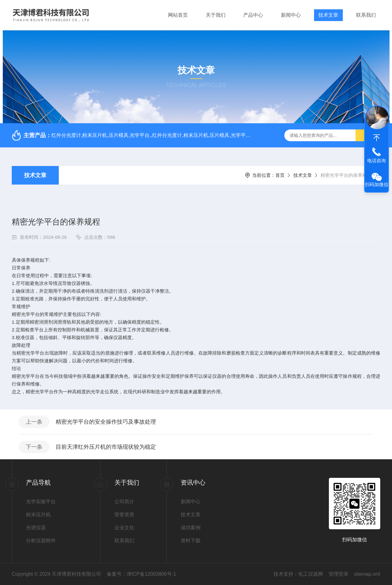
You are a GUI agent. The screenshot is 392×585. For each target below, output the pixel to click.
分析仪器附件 (41, 541)
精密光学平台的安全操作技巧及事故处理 (106, 422)
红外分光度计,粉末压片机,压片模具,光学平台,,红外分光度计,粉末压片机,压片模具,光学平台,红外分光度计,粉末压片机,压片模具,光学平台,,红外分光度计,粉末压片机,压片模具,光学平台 (153, 135)
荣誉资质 (124, 515)
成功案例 (191, 528)
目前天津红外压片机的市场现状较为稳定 (106, 447)
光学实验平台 (41, 502)
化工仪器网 (311, 574)
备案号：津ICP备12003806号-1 (141, 574)
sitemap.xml (367, 574)
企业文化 (124, 528)
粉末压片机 (38, 515)
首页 (280, 175)
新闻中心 (291, 15)
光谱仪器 (36, 528)
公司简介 (124, 502)
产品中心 (253, 15)
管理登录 (338, 574)
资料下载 (191, 541)
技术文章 (328, 15)
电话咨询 (377, 161)
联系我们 (366, 15)
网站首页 (178, 15)
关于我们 (216, 15)
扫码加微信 (377, 184)
